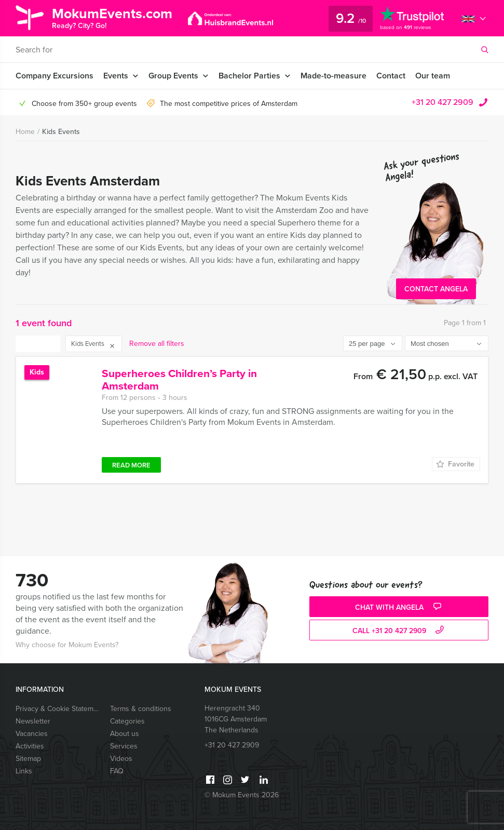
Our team (433, 76)
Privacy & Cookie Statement (58, 709)
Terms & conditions (141, 709)
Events (116, 76)
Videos (121, 759)
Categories (127, 721)
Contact (391, 76)
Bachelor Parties (249, 76)
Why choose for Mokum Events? (67, 645)
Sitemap (28, 759)
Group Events (173, 76)
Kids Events (61, 132)
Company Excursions (55, 76)
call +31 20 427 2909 (399, 631)
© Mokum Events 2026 (242, 795)
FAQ (117, 771)
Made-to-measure (333, 76)
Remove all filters (157, 344)
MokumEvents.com (113, 17)
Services (124, 746)
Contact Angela (436, 289)
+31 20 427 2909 (442, 102)
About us (125, 734)
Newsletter (33, 721)
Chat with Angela (399, 607)
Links (24, 771)
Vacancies (32, 734)
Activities (30, 746)
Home (25, 132)
